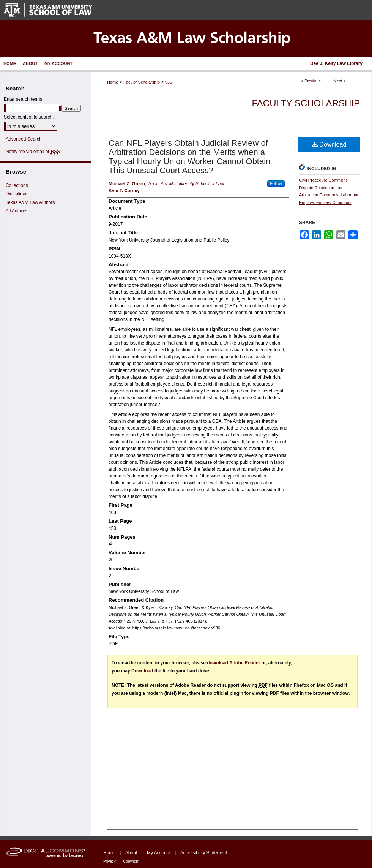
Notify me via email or (33, 152)
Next (338, 81)
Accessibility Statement (204, 853)
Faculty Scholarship (142, 82)
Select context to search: (29, 117)
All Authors (17, 211)
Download (329, 145)
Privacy (110, 861)
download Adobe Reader (233, 663)
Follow (276, 183)
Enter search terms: (24, 99)
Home (113, 82)
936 (169, 82)
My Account (159, 853)
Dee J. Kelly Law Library (336, 63)
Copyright (131, 861)
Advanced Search (24, 139)
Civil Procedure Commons (323, 180)
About (131, 853)
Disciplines (17, 194)
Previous (313, 81)
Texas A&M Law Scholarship (186, 38)
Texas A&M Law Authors (30, 202)
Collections (17, 185)
